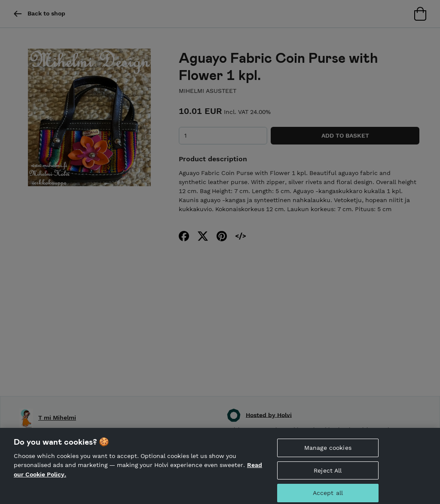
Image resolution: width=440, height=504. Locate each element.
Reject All (328, 473)
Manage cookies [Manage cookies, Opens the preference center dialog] (328, 450)
